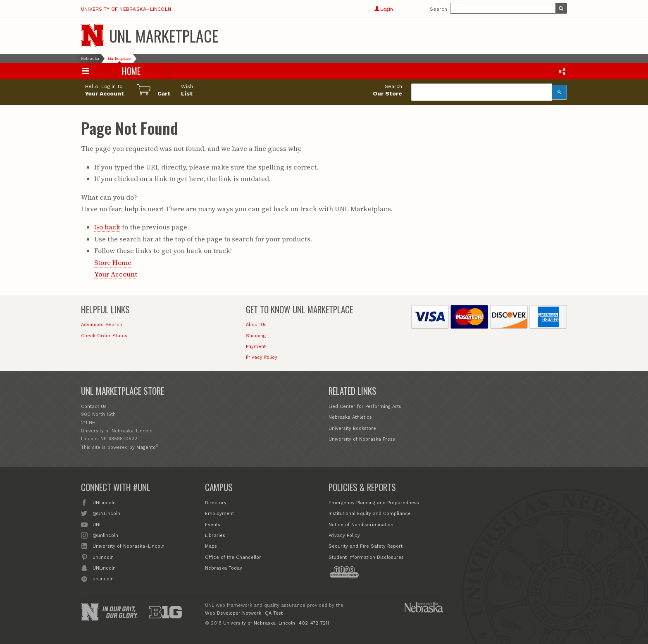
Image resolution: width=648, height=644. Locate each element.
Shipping (256, 336)
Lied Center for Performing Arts (365, 407)
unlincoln (103, 557)
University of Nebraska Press (362, 439)
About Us (256, 325)
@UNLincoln (106, 513)
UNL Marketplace (164, 36)
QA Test (274, 613)
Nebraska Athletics (350, 417)
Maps (211, 546)
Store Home (113, 262)
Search (438, 9)
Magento (146, 447)
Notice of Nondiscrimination (361, 525)
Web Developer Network (233, 613)
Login (384, 9)
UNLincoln (104, 502)
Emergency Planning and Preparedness (374, 503)
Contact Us (94, 407)
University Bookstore (352, 428)
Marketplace (119, 58)
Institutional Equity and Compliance (370, 514)
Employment (219, 514)
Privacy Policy (262, 357)
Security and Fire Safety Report (366, 546)
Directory (216, 503)
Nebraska (90, 58)
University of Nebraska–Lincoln (126, 9)
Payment (256, 347)
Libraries (215, 535)
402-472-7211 (314, 623)
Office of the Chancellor (233, 557)
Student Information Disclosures (366, 557)
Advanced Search (102, 325)
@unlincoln (105, 535)
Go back (107, 227)
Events (213, 525)
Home (131, 71)
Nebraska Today (224, 568)
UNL (97, 524)
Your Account (116, 274)
